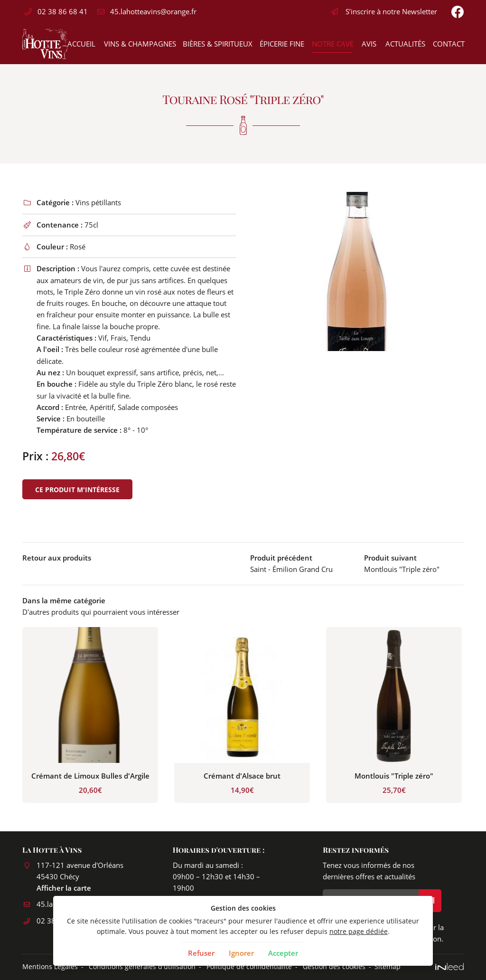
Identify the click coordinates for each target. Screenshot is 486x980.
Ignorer (241, 953)
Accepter (283, 953)
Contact (448, 44)
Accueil (81, 44)
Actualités (405, 44)
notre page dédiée (359, 932)
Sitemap (388, 967)
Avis (369, 44)
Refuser (201, 953)
